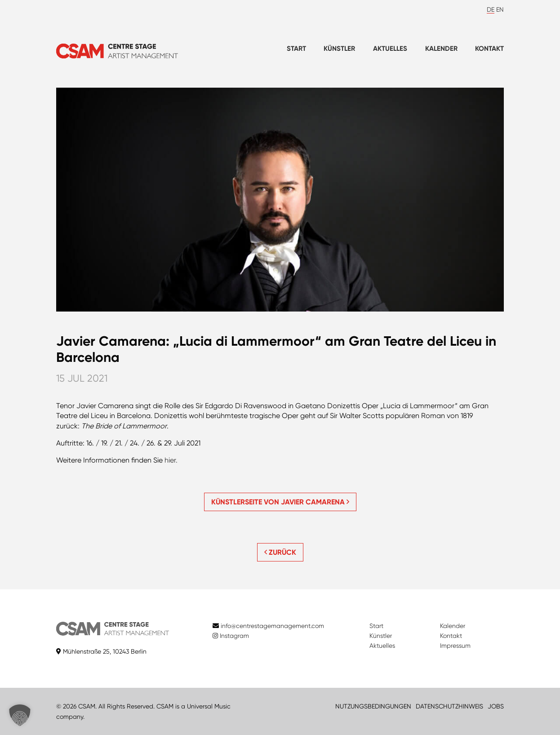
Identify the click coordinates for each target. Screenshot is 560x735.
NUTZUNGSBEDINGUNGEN (373, 706)
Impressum (455, 646)
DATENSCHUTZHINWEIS (449, 706)
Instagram (231, 636)
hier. (171, 460)
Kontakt (489, 49)
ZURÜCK (280, 552)
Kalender (441, 49)
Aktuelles (390, 49)
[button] (20, 715)
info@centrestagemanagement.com (272, 626)
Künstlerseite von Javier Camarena (280, 502)
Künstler (339, 49)
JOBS (496, 706)
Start (296, 49)
